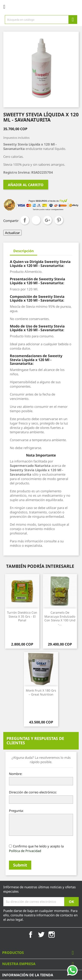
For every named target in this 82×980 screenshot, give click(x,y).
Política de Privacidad (25, 851)
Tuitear (36, 220)
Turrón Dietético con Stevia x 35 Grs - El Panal (22, 616)
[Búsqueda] (41, 20)
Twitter (41, 935)
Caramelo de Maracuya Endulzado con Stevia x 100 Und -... (60, 618)
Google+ (47, 220)
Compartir (25, 220)
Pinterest (59, 220)
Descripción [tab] (24, 251)
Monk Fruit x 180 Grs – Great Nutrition (41, 692)
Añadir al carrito (26, 185)
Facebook (31, 935)
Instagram (52, 935)
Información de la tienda (28, 975)
